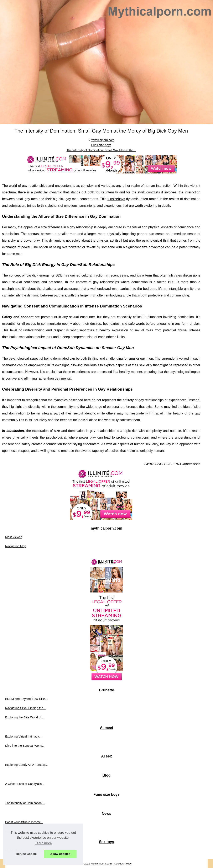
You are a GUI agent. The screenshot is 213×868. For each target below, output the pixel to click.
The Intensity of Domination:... (25, 803)
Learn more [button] (43, 843)
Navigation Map (16, 546)
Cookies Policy (123, 864)
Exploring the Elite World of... (24, 717)
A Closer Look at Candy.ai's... (25, 784)
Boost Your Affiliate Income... (24, 822)
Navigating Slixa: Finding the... (25, 708)
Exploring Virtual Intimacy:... (24, 736)
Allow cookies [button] (60, 854)
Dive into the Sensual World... (25, 746)
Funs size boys (101, 145)
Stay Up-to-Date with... (20, 831)
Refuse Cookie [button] (26, 854)
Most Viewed (14, 537)
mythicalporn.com (103, 140)
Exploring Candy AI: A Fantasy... (27, 765)
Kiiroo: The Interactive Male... (25, 851)
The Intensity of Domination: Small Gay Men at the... (101, 150)
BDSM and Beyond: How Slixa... (27, 699)
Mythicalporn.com (101, 864)
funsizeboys (116, 199)
